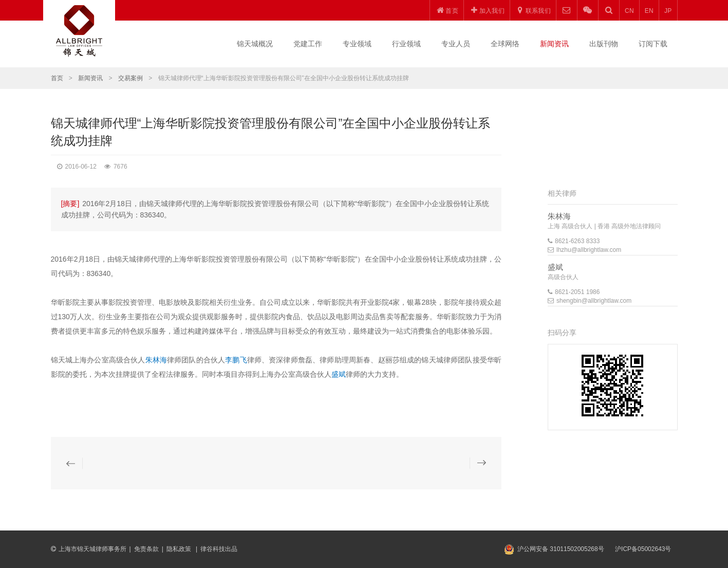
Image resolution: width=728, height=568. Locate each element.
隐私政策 (180, 549)
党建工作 (308, 44)
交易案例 (130, 78)
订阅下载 (653, 44)
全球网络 (505, 44)
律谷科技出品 (219, 549)
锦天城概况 (255, 44)
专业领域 (357, 44)
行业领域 (406, 44)
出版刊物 (604, 44)
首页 (57, 78)
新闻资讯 (554, 44)
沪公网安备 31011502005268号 (561, 549)
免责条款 (146, 549)
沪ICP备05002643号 (643, 549)
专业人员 (456, 44)
